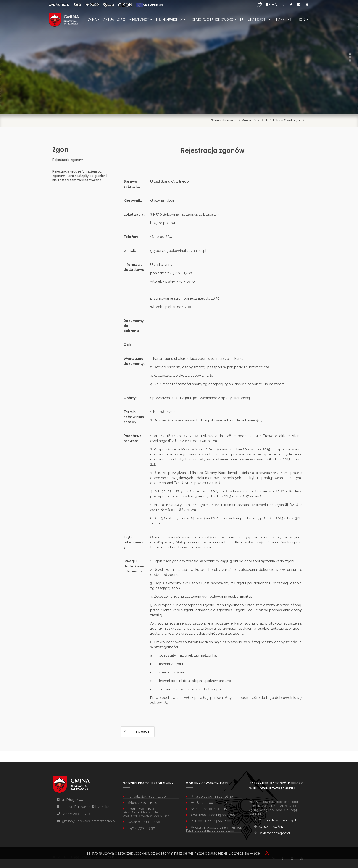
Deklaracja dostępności (274, 833)
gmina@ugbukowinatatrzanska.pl (89, 821)
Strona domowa (223, 120)
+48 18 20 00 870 (76, 814)
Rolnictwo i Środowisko (213, 20)
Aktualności (115, 20)
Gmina (93, 20)
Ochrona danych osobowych (278, 820)
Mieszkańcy (140, 20)
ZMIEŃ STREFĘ (59, 5)
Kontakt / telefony (271, 827)
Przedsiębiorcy (171, 20)
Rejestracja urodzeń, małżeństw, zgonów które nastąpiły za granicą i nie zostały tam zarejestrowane (80, 176)
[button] (138, 732)
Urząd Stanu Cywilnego (282, 120)
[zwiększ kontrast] (268, 5)
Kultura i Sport (255, 20)
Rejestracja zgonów (68, 160)
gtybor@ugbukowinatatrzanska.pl (178, 251)
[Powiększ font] (275, 5)
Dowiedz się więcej (245, 853)
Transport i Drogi (291, 20)
